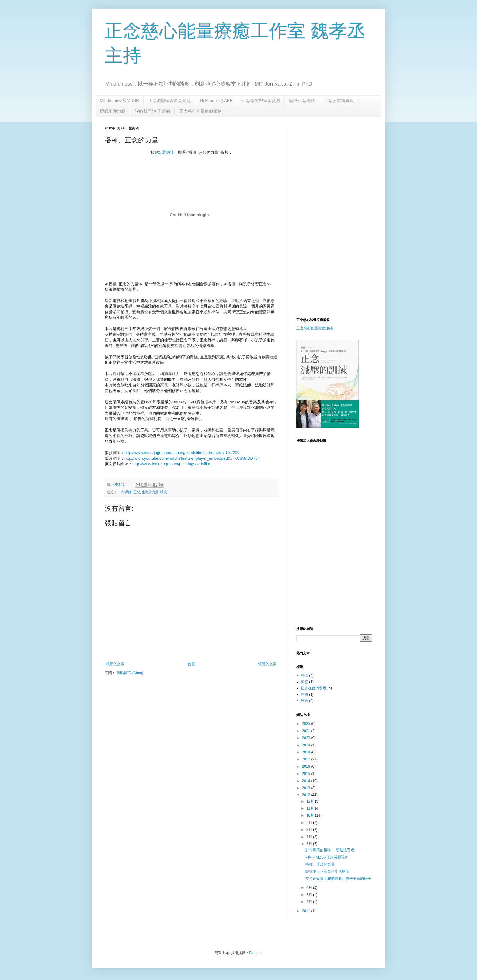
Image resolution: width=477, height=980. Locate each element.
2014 (307, 781)
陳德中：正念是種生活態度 (327, 872)
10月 (311, 815)
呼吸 (164, 492)
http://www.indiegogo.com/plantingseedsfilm (171, 464)
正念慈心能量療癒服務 (200, 111)
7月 (310, 837)
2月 (310, 902)
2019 (307, 745)
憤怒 (305, 682)
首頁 (191, 664)
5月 (310, 844)
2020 (307, 738)
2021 (307, 731)
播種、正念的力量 (320, 864)
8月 (310, 830)
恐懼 (305, 676)
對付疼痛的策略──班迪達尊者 (330, 850)
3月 (310, 895)
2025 (307, 724)
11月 (311, 808)
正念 (137, 492)
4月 (310, 887)
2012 (307, 795)
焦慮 (305, 694)
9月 (310, 823)
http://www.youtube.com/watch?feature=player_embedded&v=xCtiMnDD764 (192, 458)
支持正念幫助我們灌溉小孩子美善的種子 (338, 879)
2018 (307, 752)
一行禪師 (125, 492)
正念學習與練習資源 (261, 100)
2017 (307, 759)
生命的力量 (150, 492)
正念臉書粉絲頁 (339, 100)
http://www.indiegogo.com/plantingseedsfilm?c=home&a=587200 (182, 453)
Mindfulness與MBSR (119, 100)
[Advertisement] (347, 169)
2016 (307, 767)
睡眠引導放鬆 (113, 111)
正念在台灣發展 (314, 688)
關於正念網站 (302, 100)
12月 (311, 801)
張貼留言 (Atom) (130, 673)
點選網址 (166, 152)
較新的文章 (115, 664)
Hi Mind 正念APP (216, 100)
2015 (307, 774)
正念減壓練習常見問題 (169, 100)
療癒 (305, 701)
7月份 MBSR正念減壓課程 (327, 857)
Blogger (255, 953)
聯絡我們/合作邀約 (152, 111)
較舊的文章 (267, 664)
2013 (307, 788)
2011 (307, 911)
